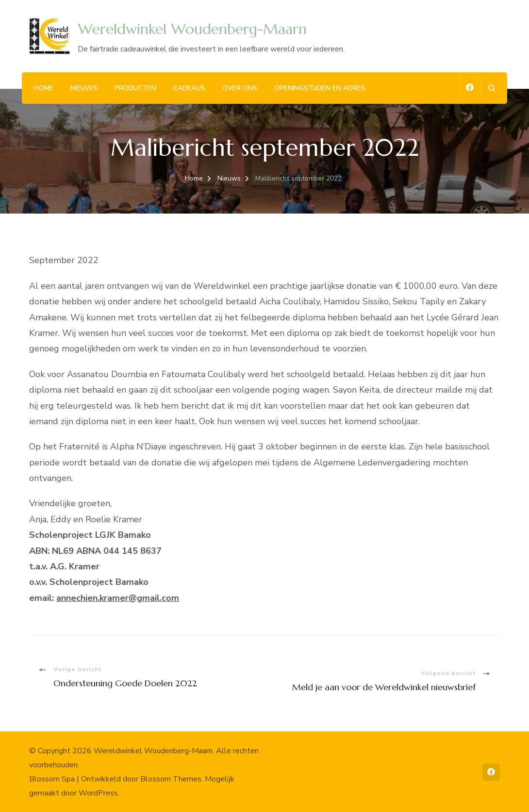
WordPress (98, 793)
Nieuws (84, 88)
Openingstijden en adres (320, 88)
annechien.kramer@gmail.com (118, 598)
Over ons (240, 88)
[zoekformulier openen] (491, 88)
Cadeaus (189, 88)
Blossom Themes (171, 779)
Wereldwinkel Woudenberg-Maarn (192, 29)
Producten (135, 88)
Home (44, 88)
